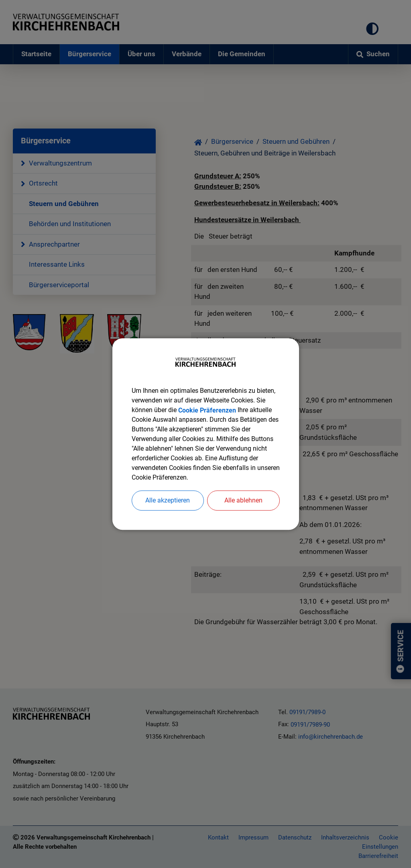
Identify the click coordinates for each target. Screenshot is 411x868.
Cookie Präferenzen (207, 410)
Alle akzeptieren (168, 500)
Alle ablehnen (243, 500)
